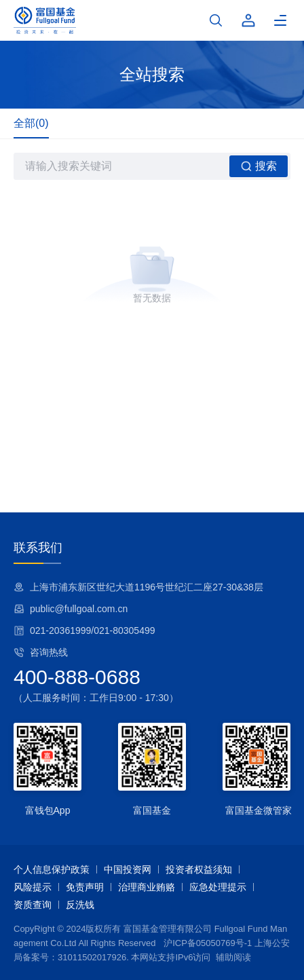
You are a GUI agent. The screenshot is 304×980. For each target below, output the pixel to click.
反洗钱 (80, 905)
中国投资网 (128, 869)
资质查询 (33, 905)
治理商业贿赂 (147, 887)
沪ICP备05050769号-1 (208, 943)
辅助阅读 (233, 957)
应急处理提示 (218, 887)
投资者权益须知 (199, 869)
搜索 (259, 166)
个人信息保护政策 (52, 869)
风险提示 (33, 887)
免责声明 (85, 887)
